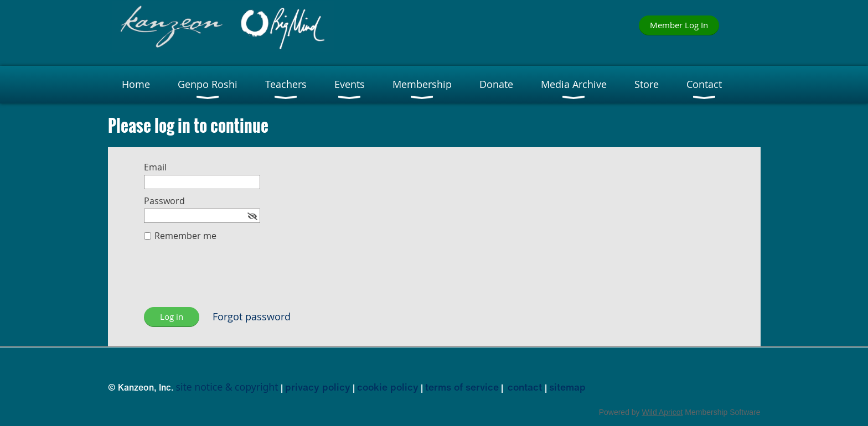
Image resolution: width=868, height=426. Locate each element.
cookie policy (388, 387)
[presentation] (228, 280)
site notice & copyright (227, 387)
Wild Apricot (663, 412)
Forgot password (252, 317)
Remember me (185, 236)
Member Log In (679, 25)
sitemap (567, 387)
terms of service (462, 387)
